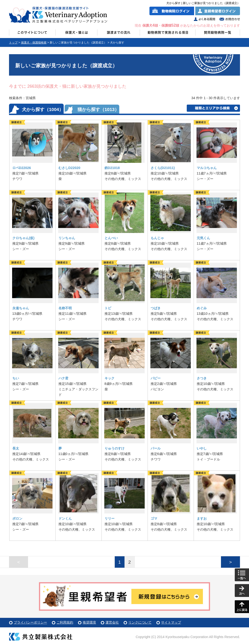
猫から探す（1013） (98, 109)
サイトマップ (171, 622)
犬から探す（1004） (43, 109)
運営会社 (112, 622)
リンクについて (140, 622)
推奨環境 (89, 622)
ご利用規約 (65, 622)
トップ (13, 43)
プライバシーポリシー (30, 622)
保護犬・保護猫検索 (34, 43)
